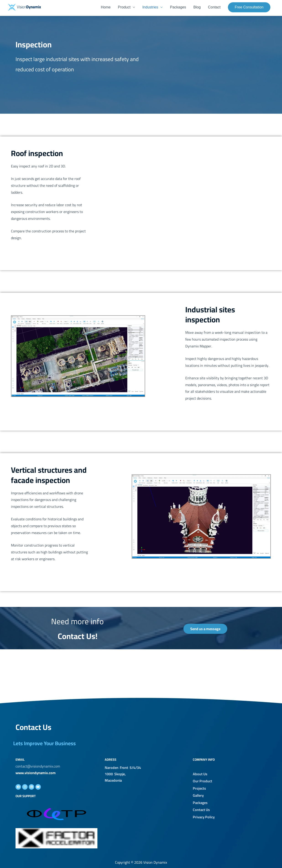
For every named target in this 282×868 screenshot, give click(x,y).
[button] (249, 8)
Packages (178, 7)
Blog (197, 7)
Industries (150, 7)
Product (124, 7)
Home (106, 7)
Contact (214, 7)
